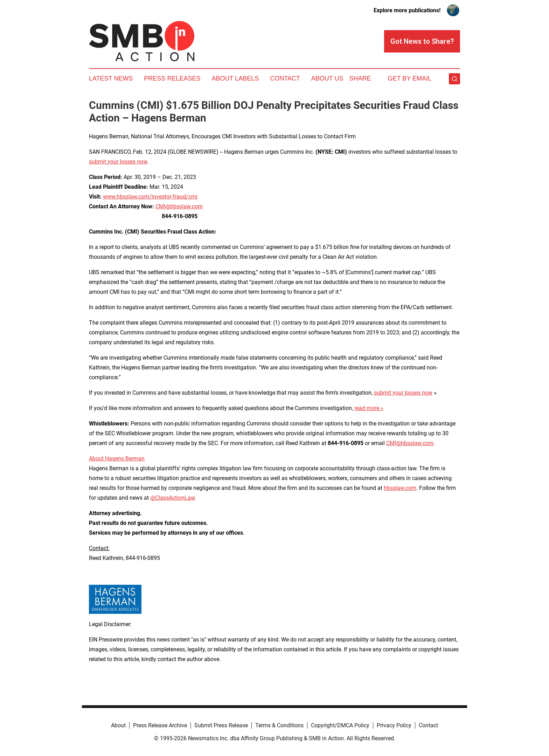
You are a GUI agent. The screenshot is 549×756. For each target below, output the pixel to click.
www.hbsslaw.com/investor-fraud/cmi (150, 197)
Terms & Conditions (279, 725)
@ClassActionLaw (172, 498)
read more (367, 408)
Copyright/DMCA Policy (340, 725)
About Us (327, 78)
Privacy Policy (394, 725)
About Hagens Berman (117, 459)
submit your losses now (118, 162)
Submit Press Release (221, 725)
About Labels (235, 78)
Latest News (111, 78)
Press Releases (172, 78)
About (118, 725)
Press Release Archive (160, 725)
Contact (285, 78)
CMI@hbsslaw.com (179, 206)
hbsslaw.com (400, 488)
